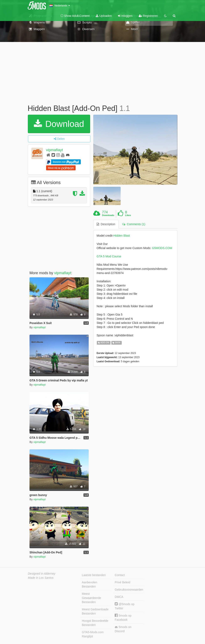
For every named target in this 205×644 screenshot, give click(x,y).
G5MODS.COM (162, 248)
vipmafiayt (55, 150)
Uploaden (104, 16)
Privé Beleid (122, 582)
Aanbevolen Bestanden (90, 584)
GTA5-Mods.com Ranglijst (93, 634)
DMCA (119, 597)
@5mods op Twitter (125, 606)
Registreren (148, 16)
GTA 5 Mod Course (109, 256)
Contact (120, 575)
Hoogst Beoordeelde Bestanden (95, 623)
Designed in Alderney (42, 574)
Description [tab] (106, 224)
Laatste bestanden (94, 575)
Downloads (108, 215)
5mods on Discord (123, 629)
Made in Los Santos (41, 578)
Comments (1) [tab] (134, 224)
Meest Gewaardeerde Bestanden (91, 598)
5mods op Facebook (123, 618)
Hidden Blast (122, 236)
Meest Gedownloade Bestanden (95, 611)
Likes (128, 215)
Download (59, 124)
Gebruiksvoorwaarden (129, 590)
